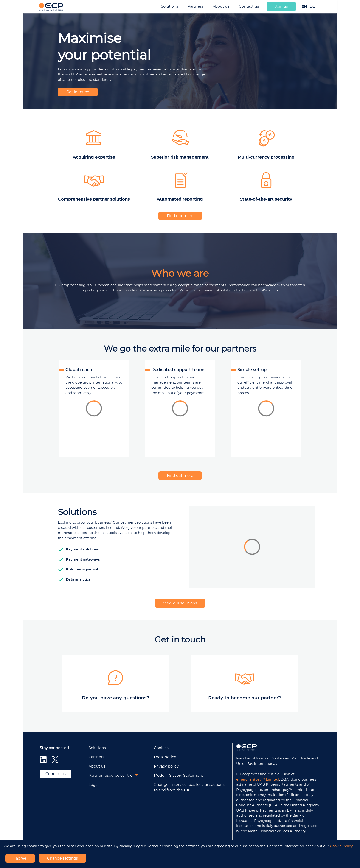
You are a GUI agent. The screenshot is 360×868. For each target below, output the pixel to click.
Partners (195, 6)
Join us (281, 6)
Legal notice (165, 757)
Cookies (161, 748)
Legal (94, 785)
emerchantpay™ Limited (258, 779)
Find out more (180, 216)
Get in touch (78, 92)
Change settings (62, 858)
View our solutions (180, 603)
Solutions (170, 6)
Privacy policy (166, 766)
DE (312, 6)
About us (221, 6)
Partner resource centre (113, 775)
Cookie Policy (341, 846)
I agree (20, 858)
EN (304, 6)
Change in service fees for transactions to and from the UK (189, 787)
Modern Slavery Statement (179, 775)
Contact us (249, 6)
